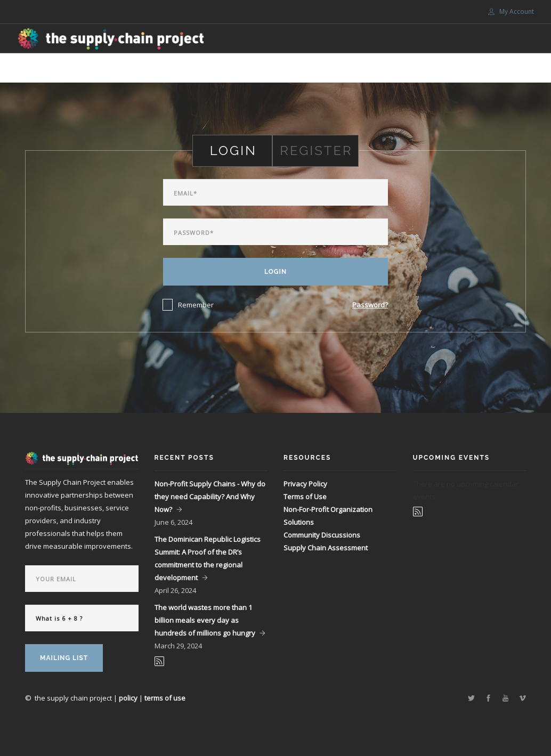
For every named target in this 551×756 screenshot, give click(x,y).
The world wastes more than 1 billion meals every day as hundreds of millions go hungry (205, 620)
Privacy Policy (305, 484)
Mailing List (64, 658)
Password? (370, 305)
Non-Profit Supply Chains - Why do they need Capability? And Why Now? (210, 497)
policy (128, 698)
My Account (511, 11)
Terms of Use (305, 497)
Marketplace (250, 68)
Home (203, 68)
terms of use (165, 698)
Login (275, 272)
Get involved (367, 68)
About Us (304, 68)
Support (428, 68)
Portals (481, 68)
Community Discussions (322, 535)
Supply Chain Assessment (326, 548)
